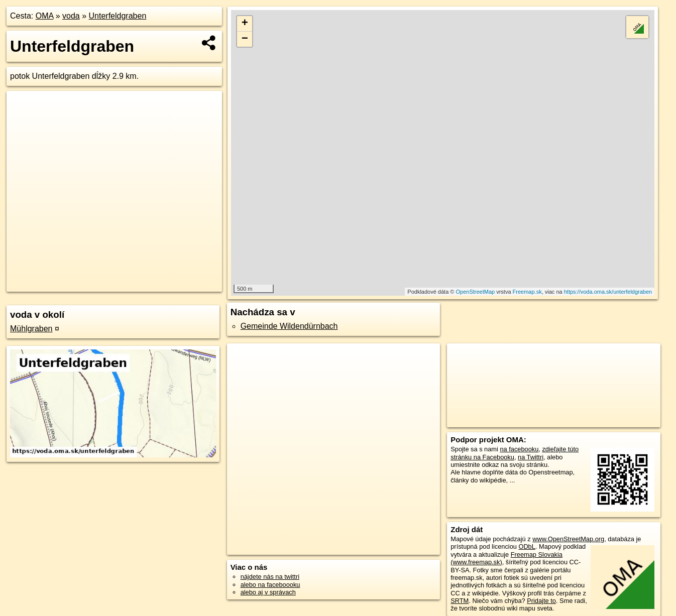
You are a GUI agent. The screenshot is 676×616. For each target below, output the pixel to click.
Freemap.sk (527, 292)
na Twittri (531, 457)
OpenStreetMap (475, 292)
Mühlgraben (31, 329)
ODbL (527, 546)
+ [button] (245, 24)
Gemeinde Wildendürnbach (289, 326)
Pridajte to (541, 601)
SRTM (460, 601)
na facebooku (519, 449)
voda (71, 16)
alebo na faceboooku (270, 585)
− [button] (245, 39)
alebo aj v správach (268, 592)
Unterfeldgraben (118, 16)
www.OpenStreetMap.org (568, 539)
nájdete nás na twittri (270, 577)
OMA (45, 16)
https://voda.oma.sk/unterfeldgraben (608, 292)
